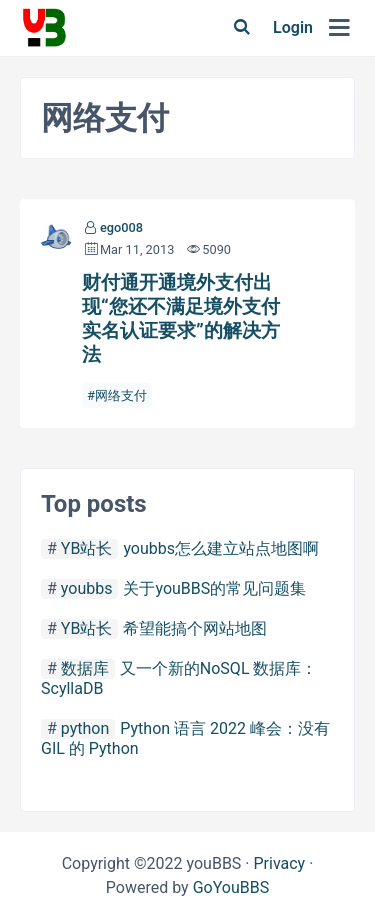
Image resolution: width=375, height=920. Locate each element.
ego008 (121, 227)
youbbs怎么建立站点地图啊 (221, 548)
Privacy (279, 863)
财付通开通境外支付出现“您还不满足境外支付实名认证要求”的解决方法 (181, 318)
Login (293, 27)
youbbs (87, 588)
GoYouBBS (231, 887)
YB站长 (87, 548)
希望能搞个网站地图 (195, 628)
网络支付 (121, 395)
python (85, 728)
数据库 (85, 668)
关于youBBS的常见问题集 (214, 588)
